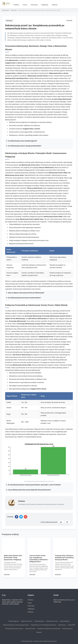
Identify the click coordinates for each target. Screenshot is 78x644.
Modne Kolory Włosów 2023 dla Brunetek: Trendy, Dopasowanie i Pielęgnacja (13, 558)
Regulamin (39, 632)
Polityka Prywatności (67, 629)
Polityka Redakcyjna (65, 621)
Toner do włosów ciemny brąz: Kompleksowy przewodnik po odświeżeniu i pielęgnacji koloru (39, 559)
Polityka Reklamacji (39, 621)
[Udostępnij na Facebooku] (17, 517)
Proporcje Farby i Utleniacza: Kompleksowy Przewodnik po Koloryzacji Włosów (64, 558)
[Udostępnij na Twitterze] (21, 517)
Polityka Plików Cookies (52, 621)
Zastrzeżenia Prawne (30, 629)
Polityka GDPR (71, 625)
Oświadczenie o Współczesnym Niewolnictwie (49, 629)
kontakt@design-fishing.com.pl (66, 600)
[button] (61, 522)
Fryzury (25, 5)
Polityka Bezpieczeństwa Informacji (14, 629)
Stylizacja (55, 5)
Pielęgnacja (45, 5)
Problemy (16, 5)
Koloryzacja (34, 5)
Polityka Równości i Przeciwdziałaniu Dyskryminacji (44, 625)
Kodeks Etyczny (62, 625)
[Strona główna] (7, 4)
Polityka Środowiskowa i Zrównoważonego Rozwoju (16, 625)
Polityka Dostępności (14, 621)
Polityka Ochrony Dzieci (27, 621)
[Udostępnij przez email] (26, 517)
